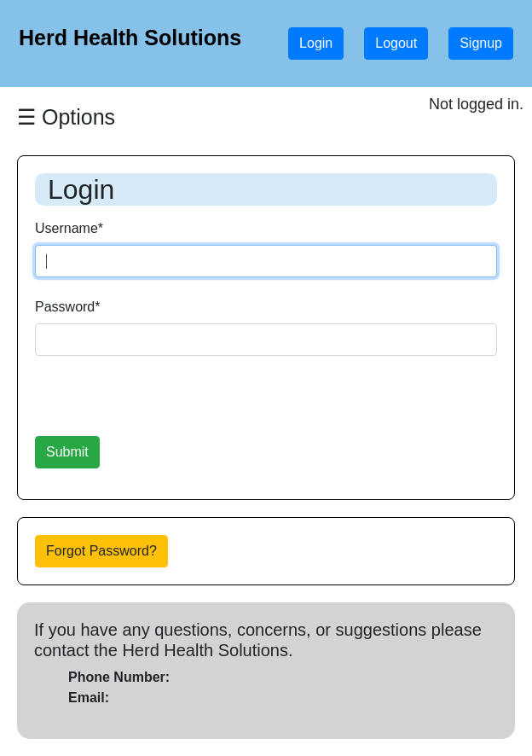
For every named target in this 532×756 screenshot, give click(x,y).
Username (69, 228)
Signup (481, 43)
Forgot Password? (101, 551)
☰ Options (66, 117)
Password (67, 307)
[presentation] (165, 403)
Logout (396, 43)
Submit (67, 452)
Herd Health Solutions (130, 38)
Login (316, 43)
